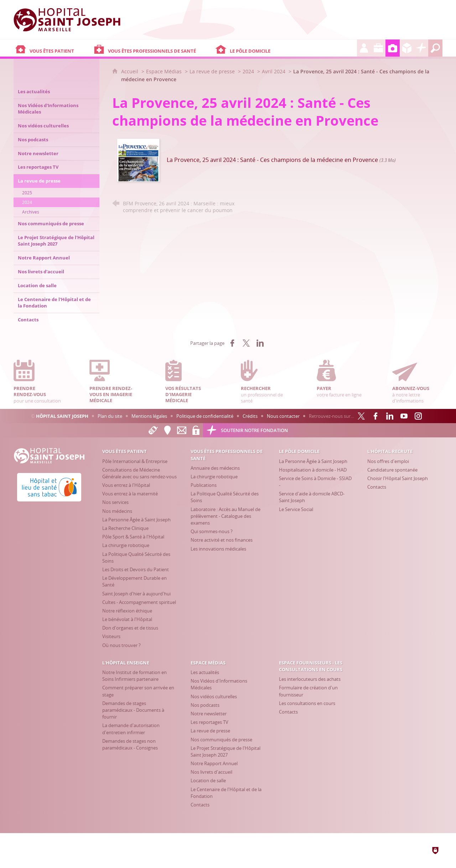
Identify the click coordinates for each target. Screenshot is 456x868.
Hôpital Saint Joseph (62, 416)
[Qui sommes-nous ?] (212, 531)
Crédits (250, 416)
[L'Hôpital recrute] (364, 48)
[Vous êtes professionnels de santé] (153, 48)
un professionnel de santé (266, 382)
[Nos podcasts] (205, 705)
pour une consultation (38, 382)
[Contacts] (377, 487)
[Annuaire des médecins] (215, 468)
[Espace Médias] (393, 48)
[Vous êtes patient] (53, 48)
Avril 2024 (274, 71)
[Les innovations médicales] (218, 549)
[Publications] (204, 485)
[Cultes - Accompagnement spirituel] (139, 602)
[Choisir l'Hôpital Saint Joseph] (398, 478)
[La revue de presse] (210, 731)
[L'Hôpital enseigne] (378, 48)
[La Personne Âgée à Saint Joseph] (136, 520)
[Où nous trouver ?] (121, 645)
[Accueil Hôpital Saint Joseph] (67, 20)
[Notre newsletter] (209, 714)
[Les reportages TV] (209, 722)
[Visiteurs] (111, 636)
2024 (248, 71)
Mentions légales (149, 416)
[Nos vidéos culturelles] (214, 696)
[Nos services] (115, 502)
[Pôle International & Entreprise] (135, 461)
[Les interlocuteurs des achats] (310, 679)
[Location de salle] (208, 780)
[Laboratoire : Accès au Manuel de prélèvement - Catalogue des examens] (226, 516)
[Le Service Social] (296, 509)
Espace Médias (164, 71)
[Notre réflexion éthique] (127, 611)
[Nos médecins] (117, 511)
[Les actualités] (205, 672)
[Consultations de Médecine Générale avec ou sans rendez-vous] (139, 473)
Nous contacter (283, 416)
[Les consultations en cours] (307, 703)
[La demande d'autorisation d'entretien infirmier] (131, 729)
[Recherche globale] (435, 48)
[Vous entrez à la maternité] (130, 494)
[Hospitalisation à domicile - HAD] (313, 470)
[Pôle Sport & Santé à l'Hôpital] (133, 537)
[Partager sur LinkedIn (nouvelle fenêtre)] (260, 343)
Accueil (130, 71)
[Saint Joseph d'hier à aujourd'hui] (136, 594)
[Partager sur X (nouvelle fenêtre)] (246, 343)
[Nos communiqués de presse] (221, 740)
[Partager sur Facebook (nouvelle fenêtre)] (232, 343)
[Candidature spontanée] (392, 470)
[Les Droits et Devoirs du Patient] (136, 569)
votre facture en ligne (342, 379)
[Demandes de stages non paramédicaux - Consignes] (130, 744)
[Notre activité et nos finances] (222, 540)
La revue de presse (212, 71)
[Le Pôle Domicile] (285, 48)
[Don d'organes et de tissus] (130, 628)
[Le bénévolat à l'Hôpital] (127, 619)
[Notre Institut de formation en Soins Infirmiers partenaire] (134, 676)
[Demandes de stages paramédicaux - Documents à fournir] (133, 710)
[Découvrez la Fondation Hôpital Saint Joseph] (421, 48)
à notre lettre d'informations (417, 382)
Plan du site (110, 416)
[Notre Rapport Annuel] (214, 763)
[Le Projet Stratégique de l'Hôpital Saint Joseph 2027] (226, 751)
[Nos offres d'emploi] (388, 461)
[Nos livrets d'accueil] (211, 772)
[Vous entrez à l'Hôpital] (126, 485)
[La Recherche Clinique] (125, 528)
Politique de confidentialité (205, 416)
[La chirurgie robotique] (126, 545)
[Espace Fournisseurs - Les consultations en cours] (407, 48)
